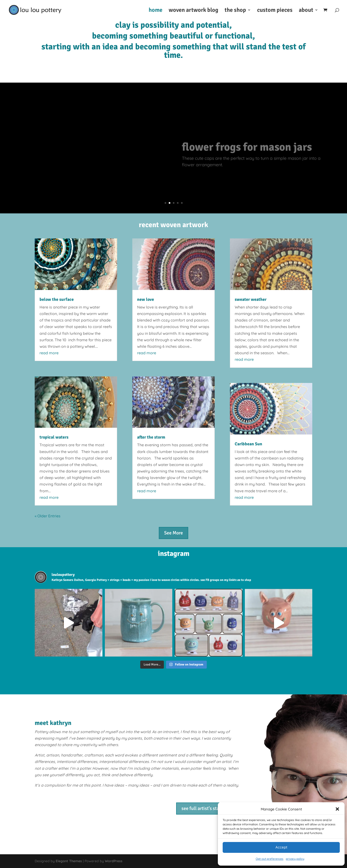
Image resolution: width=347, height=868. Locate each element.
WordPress (114, 861)
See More (173, 533)
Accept (281, 847)
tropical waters (54, 437)
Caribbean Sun (248, 444)
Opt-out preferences (270, 859)
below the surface (57, 299)
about (306, 11)
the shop (235, 11)
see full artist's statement (208, 808)
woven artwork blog (194, 11)
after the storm (151, 437)
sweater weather (251, 299)
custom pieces (275, 11)
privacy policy (295, 859)
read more (49, 353)
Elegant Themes (69, 861)
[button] (337, 809)
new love (146, 299)
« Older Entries (48, 516)
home (156, 11)
